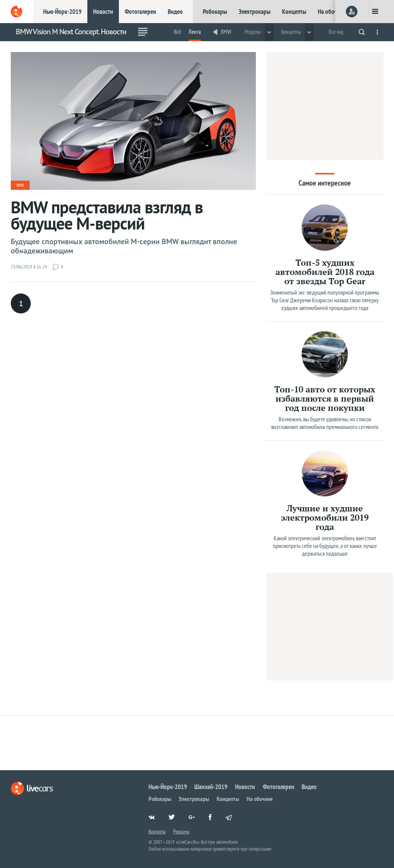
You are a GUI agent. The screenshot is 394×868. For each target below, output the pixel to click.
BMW (226, 32)
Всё (177, 32)
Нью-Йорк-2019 (62, 12)
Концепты (294, 12)
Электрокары (255, 12)
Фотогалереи (140, 12)
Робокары (215, 12)
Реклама (181, 831)
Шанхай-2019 (211, 787)
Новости (103, 12)
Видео (175, 12)
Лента (195, 32)
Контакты (157, 831)
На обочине (332, 12)
